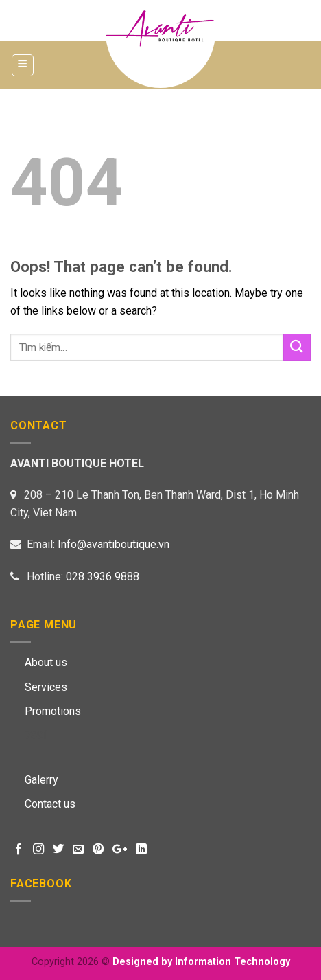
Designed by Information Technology (201, 962)
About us (46, 662)
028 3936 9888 (103, 577)
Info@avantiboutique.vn (114, 544)
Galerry (41, 780)
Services (46, 687)
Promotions (53, 711)
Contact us (50, 804)
